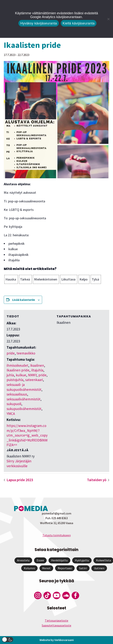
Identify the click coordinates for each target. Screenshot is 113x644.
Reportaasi (65, 568)
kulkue (21, 375)
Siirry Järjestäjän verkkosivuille (19, 463)
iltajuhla (37, 370)
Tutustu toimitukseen (57, 535)
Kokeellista (104, 560)
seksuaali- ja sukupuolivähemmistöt (24, 387)
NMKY (32, 375)
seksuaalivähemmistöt (24, 399)
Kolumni (29, 568)
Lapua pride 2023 (19, 480)
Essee (40, 560)
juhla (10, 375)
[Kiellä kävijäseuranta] (108, 19)
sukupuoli (14, 404)
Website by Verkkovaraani (57, 640)
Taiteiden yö (97, 480)
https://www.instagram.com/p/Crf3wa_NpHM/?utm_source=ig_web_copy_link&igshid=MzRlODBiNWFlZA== (27, 435)
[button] (11, 279)
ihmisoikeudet (17, 365)
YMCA (11, 414)
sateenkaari (34, 380)
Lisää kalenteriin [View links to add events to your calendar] (24, 300)
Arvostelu (23, 560)
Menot (46, 568)
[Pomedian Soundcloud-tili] (66, 595)
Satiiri (83, 568)
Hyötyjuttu (82, 560)
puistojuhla (15, 380)
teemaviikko (26, 353)
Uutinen (99, 568)
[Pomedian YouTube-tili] (57, 595)
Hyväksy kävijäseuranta (39, 23)
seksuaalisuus (17, 394)
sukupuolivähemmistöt (24, 409)
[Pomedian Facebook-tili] (75, 595)
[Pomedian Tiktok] (47, 595)
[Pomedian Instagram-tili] (38, 595)
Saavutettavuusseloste (56, 625)
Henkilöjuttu (59, 560)
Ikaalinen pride (18, 370)
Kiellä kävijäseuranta (79, 23)
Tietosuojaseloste (56, 620)
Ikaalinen (37, 365)
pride (11, 353)
